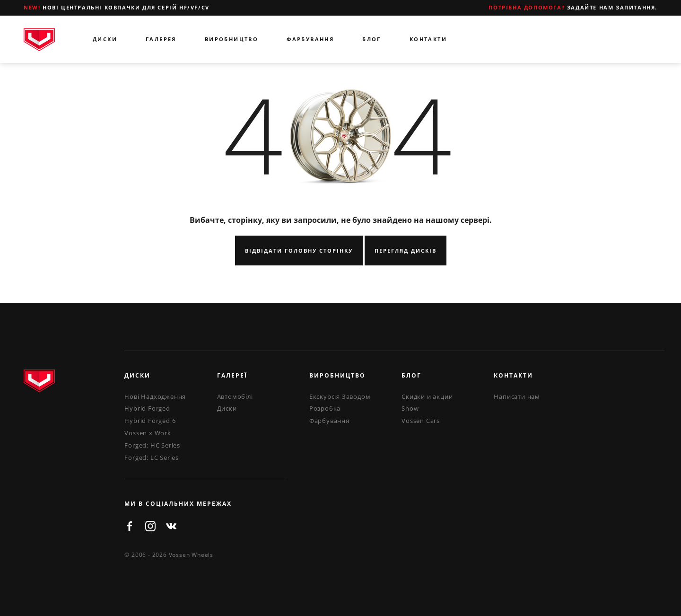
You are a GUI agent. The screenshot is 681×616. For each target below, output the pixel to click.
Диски (105, 39)
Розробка (325, 408)
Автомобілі (235, 396)
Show (410, 408)
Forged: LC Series (152, 458)
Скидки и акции (427, 396)
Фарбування (310, 39)
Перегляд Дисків (406, 251)
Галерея (161, 39)
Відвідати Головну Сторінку (299, 251)
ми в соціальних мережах (178, 504)
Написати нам (517, 396)
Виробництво (231, 39)
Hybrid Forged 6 (150, 421)
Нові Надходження (155, 396)
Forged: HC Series (152, 445)
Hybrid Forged (147, 408)
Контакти (428, 39)
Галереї (232, 375)
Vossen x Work (148, 433)
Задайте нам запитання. (573, 7)
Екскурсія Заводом (340, 396)
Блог (372, 39)
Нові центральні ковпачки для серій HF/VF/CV (117, 7)
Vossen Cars (421, 421)
